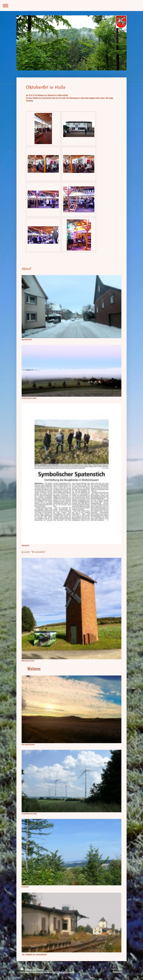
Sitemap (40, 969)
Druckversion (28, 969)
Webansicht (118, 972)
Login (120, 969)
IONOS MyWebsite (60, 972)
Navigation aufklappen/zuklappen (71, 6)
